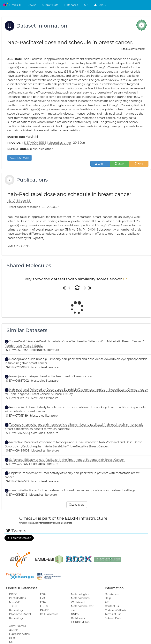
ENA (43, 602)
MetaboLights (80, 594)
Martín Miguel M (19, 201)
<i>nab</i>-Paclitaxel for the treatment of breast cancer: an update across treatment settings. (72, 490)
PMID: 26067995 (18, 246)
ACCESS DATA (19, 158)
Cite (100, 164)
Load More (77, 505)
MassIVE (15, 602)
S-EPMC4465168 (35, 143)
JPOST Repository (16, 608)
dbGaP (14, 630)
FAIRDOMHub (80, 622)
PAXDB (45, 610)
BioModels (78, 618)
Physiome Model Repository (20, 616)
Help (100, 5)
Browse (31, 5)
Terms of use (113, 614)
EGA (43, 594)
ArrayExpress (18, 626)
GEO (12, 638)
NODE (13, 642)
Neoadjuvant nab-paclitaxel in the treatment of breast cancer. (51, 376)
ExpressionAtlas (19, 634)
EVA (43, 598)
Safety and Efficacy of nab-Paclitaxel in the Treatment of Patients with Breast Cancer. (67, 460)
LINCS (44, 606)
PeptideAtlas (17, 598)
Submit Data (50, 5)
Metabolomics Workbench (80, 600)
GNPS (75, 614)
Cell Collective (49, 614)
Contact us (112, 606)
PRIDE (13, 594)
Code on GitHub (115, 610)
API (86, 5)
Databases (71, 5)
